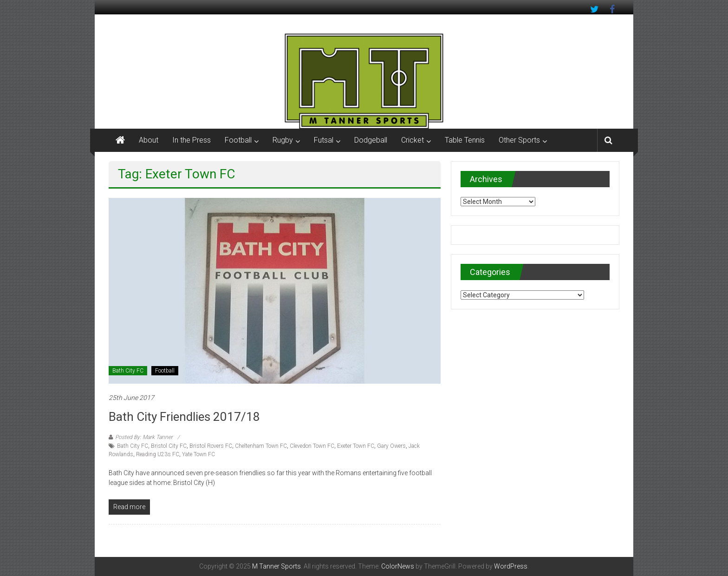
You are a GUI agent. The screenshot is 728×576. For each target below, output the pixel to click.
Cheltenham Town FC (261, 446)
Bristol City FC (169, 446)
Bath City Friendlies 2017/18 (184, 417)
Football (238, 140)
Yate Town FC (198, 454)
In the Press (192, 140)
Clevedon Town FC (312, 446)
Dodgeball (371, 140)
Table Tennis (465, 140)
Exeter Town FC (356, 446)
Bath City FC (128, 371)
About (149, 140)
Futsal (324, 140)
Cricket (413, 140)
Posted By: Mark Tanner (144, 437)
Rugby (283, 140)
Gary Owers (391, 446)
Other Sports (519, 140)
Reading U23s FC (158, 454)
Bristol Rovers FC (211, 446)
